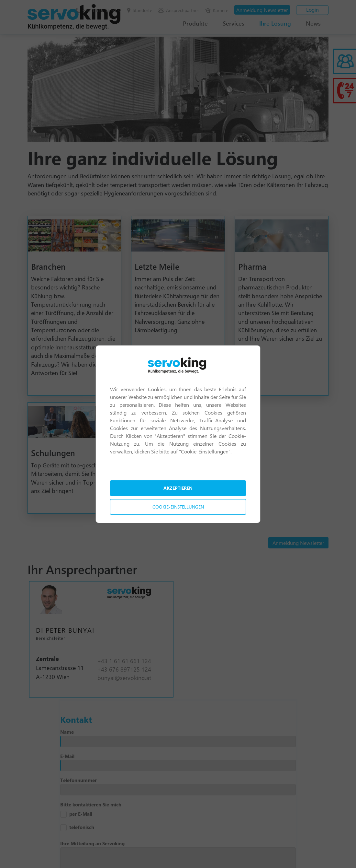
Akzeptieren (178, 488)
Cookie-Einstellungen (178, 507)
